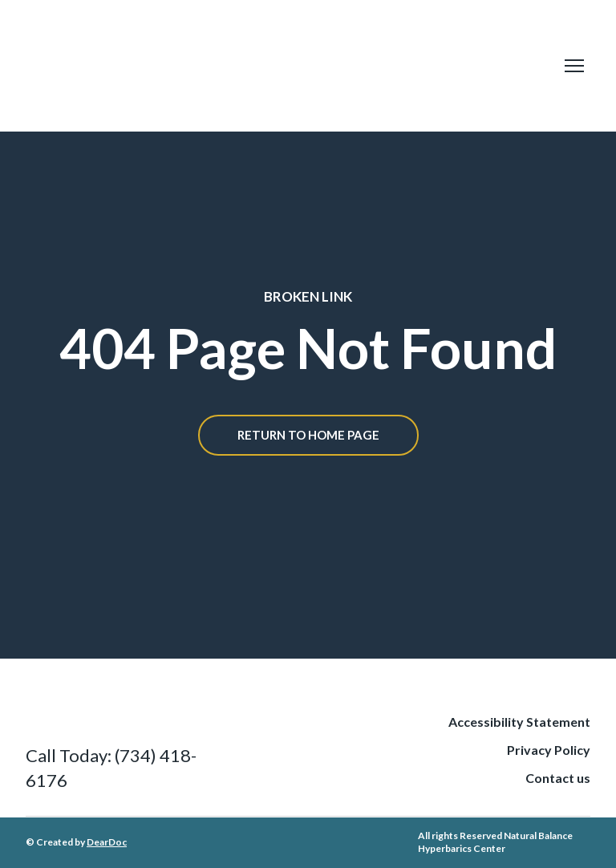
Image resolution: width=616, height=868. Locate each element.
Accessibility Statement (519, 722)
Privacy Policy (549, 750)
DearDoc (107, 842)
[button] (308, 435)
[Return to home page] (242, 66)
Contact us (558, 778)
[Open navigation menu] (574, 66)
